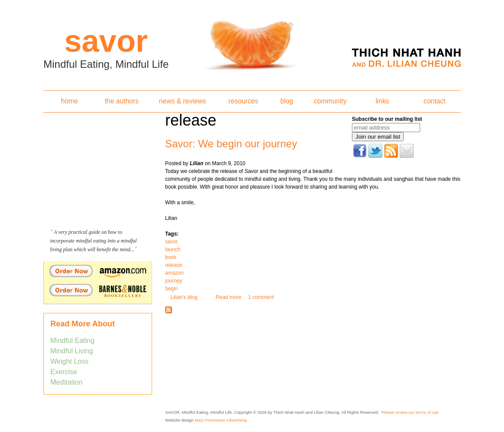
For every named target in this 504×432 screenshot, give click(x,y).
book (171, 257)
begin (171, 289)
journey (174, 281)
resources (243, 101)
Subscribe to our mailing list (387, 119)
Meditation (66, 382)
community (330, 101)
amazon (174, 273)
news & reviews (182, 101)
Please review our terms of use (410, 412)
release (174, 265)
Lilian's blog (184, 297)
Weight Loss (70, 361)
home (69, 101)
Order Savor (98, 271)
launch (173, 249)
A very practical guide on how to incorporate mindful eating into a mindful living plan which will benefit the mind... (93, 241)
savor (171, 242)
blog (287, 101)
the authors (122, 101)
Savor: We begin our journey (231, 144)
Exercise (64, 372)
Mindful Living (72, 351)
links (382, 101)
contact (434, 101)
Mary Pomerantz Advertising (221, 420)
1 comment (261, 297)
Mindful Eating (72, 341)
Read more (228, 297)
